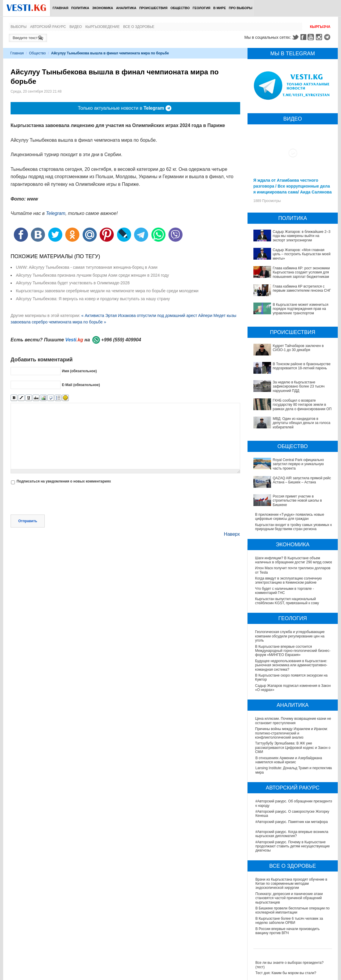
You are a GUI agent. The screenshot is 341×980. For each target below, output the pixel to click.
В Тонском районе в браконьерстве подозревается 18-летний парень (302, 366)
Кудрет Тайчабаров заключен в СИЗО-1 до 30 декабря (298, 348)
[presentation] (55, 500)
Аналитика (126, 8)
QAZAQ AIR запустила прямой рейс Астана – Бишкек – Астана (302, 480)
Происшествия (153, 8)
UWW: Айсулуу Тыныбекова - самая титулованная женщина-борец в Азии (87, 267)
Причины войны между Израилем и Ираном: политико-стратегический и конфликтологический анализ (292, 733)
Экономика (102, 8)
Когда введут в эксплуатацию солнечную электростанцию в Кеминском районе (289, 580)
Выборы (19, 27)
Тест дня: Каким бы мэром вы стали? (286, 973)
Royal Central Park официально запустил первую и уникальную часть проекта (298, 464)
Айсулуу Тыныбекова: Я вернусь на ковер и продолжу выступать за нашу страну (93, 299)
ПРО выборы (240, 8)
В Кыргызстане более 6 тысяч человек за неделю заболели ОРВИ (289, 921)
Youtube (312, 37)
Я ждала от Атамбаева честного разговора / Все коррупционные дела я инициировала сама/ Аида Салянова (293, 186)
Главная (60, 8)
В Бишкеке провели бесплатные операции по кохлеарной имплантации (292, 910)
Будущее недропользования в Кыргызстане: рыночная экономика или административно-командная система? (292, 665)
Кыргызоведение (102, 27)
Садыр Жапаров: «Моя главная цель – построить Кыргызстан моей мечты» (302, 254)
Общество (180, 8)
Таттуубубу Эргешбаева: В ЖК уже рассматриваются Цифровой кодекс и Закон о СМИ (293, 748)
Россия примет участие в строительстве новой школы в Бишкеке (297, 501)
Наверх (232, 534)
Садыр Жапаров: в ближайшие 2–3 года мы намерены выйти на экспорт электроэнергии (302, 236)
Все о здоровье (139, 27)
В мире (220, 8)
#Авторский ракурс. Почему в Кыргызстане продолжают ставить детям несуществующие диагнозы (293, 846)
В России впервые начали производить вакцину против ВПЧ (288, 931)
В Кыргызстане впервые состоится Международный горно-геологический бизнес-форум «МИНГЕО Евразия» (293, 651)
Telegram (328, 37)
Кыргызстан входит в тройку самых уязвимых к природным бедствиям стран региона (294, 527)
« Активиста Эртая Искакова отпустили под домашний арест (139, 315)
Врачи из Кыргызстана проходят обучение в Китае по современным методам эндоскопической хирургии (291, 884)
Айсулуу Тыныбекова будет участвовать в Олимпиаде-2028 (73, 283)
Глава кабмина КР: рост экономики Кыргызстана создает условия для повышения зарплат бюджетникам (301, 272)
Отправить (28, 521)
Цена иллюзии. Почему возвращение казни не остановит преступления (293, 721)
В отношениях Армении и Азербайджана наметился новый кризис (289, 760)
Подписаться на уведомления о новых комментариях (64, 481)
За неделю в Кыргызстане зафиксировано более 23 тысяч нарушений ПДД (299, 387)
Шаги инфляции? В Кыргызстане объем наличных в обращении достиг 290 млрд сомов (294, 560)
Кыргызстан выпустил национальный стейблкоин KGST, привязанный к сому (287, 601)
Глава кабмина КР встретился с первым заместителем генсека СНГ (302, 288)
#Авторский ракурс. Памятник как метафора (292, 822)
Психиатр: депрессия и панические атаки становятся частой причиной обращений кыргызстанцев (289, 898)
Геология (201, 8)
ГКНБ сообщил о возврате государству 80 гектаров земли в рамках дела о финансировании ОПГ (303, 405)
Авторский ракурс (48, 27)
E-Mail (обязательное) (81, 385)
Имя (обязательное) (79, 371)
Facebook (303, 37)
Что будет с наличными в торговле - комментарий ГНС (285, 591)
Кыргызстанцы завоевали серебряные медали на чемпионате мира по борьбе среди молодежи (107, 291)
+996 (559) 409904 (121, 340)
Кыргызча (320, 27)
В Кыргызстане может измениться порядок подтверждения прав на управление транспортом (301, 309)
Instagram (320, 37)
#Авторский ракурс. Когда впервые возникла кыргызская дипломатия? (292, 834)
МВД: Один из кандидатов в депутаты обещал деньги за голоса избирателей (302, 423)
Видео (76, 27)
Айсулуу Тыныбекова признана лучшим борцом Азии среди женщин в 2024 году (92, 275)
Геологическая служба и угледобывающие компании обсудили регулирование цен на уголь (290, 636)
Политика (80, 8)
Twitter (295, 37)
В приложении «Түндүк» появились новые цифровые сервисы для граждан (290, 517)
